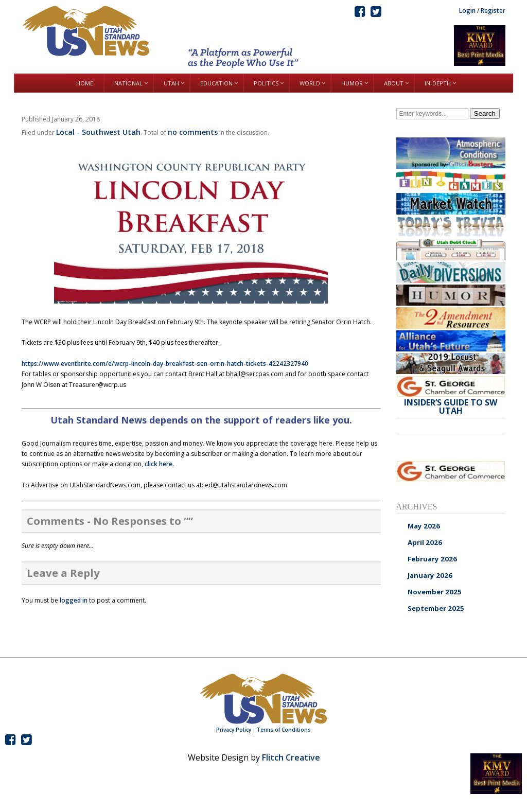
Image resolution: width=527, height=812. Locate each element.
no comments (193, 132)
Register (493, 11)
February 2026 (432, 559)
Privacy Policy (234, 730)
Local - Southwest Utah (98, 132)
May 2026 (424, 526)
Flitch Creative (291, 757)
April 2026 (425, 542)
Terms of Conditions (284, 730)
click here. (159, 464)
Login (467, 11)
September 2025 (436, 608)
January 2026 (430, 575)
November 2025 (435, 592)
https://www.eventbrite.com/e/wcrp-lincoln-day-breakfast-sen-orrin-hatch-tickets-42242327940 (165, 364)
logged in (74, 600)
